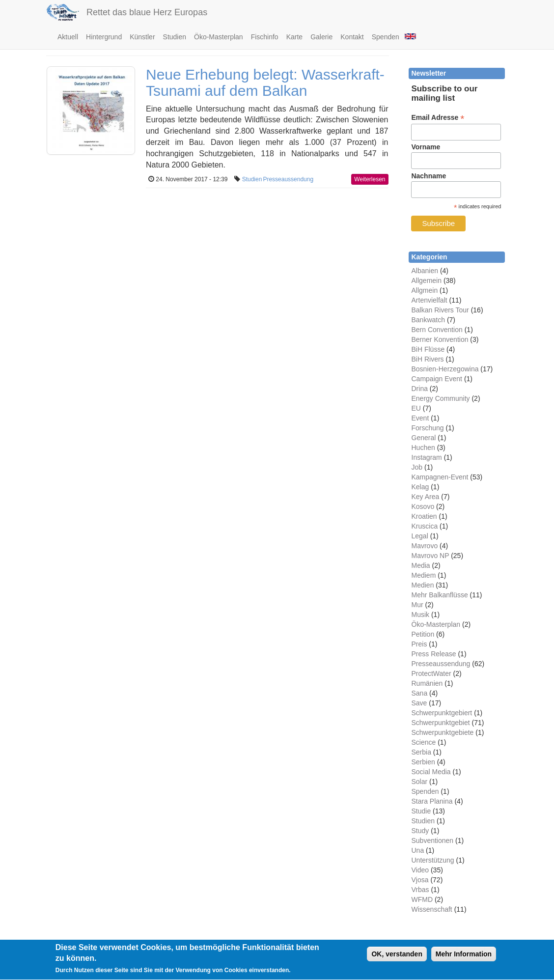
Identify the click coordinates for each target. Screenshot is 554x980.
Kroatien (424, 516)
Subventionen (433, 840)
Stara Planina (432, 801)
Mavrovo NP (430, 556)
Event (420, 418)
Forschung (428, 428)
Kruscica (425, 526)
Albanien (425, 271)
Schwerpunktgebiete (443, 732)
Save (419, 703)
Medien (423, 585)
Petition (423, 634)
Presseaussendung (288, 179)
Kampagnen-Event (440, 477)
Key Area (426, 497)
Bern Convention (437, 330)
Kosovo (423, 506)
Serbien (423, 762)
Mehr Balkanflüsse (440, 595)
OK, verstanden (397, 959)
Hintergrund (104, 37)
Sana (420, 693)
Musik (421, 615)
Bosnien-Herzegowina (445, 369)
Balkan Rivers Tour (440, 310)
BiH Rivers (428, 359)
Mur (417, 605)
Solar (420, 782)
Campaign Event (437, 379)
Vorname (426, 147)
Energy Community (441, 398)
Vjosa (420, 880)
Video (420, 870)
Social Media (431, 772)
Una (418, 850)
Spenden (386, 37)
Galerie (321, 37)
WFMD (422, 899)
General (424, 438)
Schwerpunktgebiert (442, 713)
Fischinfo (265, 37)
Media (421, 565)
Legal (420, 536)
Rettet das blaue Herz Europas (147, 12)
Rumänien (427, 683)
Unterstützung (433, 860)
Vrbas (420, 890)
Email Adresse (438, 118)
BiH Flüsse (428, 349)
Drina (420, 389)
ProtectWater (431, 673)
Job (417, 467)
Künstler (142, 37)
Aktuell (68, 37)
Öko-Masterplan (219, 37)
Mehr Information (464, 959)
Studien (175, 37)
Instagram (427, 457)
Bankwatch (428, 320)
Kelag (420, 487)
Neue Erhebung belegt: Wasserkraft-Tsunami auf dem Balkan (265, 83)
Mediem (424, 575)
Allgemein (427, 280)
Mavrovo (425, 546)
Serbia (421, 752)
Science (424, 742)
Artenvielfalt (429, 300)
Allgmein (425, 290)
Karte (294, 37)
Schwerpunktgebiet (441, 723)
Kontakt (352, 37)
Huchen (423, 448)
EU (416, 408)
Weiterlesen (370, 179)
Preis (419, 644)
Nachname (429, 176)
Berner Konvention (440, 339)
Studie (421, 811)
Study (420, 831)
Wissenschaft (432, 909)
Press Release (434, 654)
